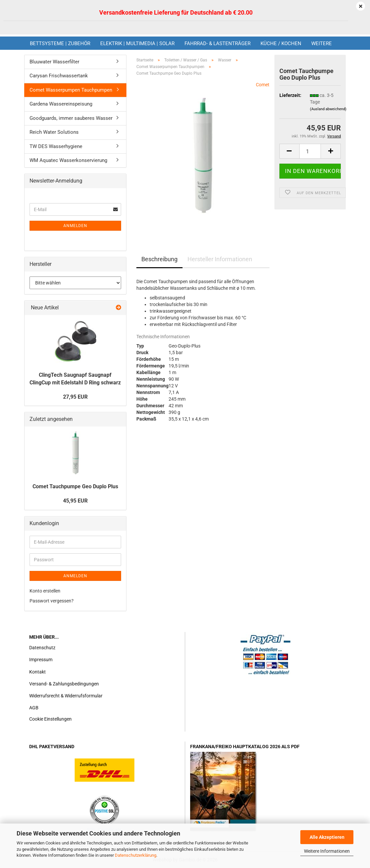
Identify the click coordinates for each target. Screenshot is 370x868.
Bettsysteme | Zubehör (60, 43)
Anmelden (75, 226)
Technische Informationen (163, 337)
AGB (34, 708)
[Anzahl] (310, 151)
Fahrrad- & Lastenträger (218, 43)
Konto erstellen (45, 591)
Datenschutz (42, 648)
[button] (289, 151)
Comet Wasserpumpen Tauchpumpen (71, 90)
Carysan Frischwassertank (59, 76)
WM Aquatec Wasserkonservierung (68, 160)
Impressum (41, 660)
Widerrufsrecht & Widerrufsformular (66, 696)
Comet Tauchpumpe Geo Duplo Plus (75, 486)
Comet (263, 85)
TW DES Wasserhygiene (56, 146)
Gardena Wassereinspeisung (61, 104)
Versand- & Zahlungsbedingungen (64, 684)
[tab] (173, 376)
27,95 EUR (75, 397)
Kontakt (37, 672)
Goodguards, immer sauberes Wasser (71, 118)
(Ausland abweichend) (328, 109)
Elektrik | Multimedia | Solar (137, 43)
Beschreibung (159, 259)
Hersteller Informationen (220, 259)
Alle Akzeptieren (327, 837)
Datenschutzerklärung (136, 855)
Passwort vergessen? (52, 601)
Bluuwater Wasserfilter (54, 62)
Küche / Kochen (281, 43)
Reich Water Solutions (54, 132)
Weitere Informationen (327, 851)
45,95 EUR (75, 501)
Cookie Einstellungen (50, 719)
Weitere (322, 43)
